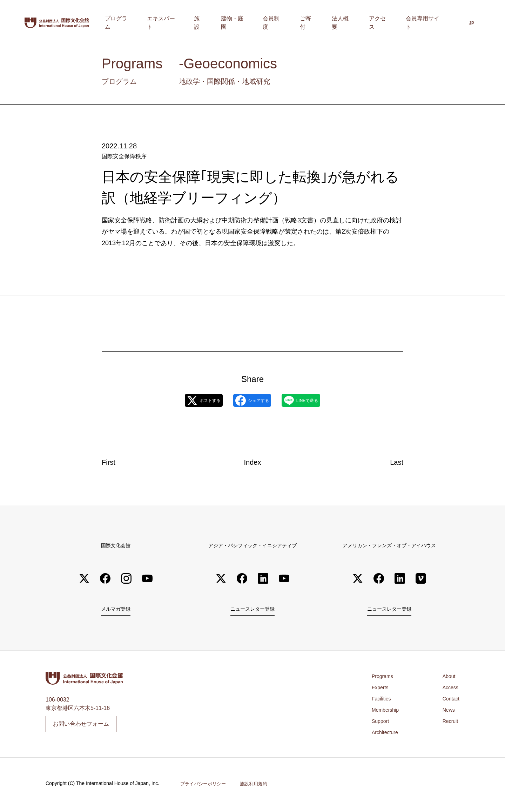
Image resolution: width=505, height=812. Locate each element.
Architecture (387, 735)
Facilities (383, 702)
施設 (246, 23)
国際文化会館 (116, 546)
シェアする (252, 401)
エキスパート (216, 23)
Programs (384, 679)
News (447, 713)
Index (252, 461)
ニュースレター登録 (252, 611)
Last (390, 461)
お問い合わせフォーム (81, 726)
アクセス (388, 23)
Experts (381, 690)
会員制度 (305, 23)
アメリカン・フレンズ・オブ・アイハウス (389, 546)
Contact (450, 702)
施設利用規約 (258, 786)
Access (449, 690)
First (115, 461)
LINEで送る (316, 401)
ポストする (189, 401)
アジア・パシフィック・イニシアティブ (252, 546)
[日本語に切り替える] (472, 24)
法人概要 (358, 23)
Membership (387, 713)
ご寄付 (331, 23)
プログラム (179, 23)
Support (382, 724)
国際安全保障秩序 (124, 156)
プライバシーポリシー (205, 786)
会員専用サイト (425, 23)
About (447, 679)
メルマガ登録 (116, 611)
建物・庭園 (272, 23)
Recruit (449, 724)
